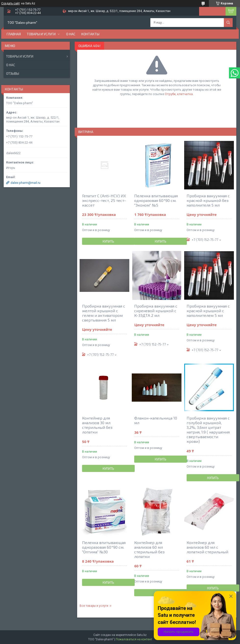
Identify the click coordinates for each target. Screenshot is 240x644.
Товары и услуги (41, 34)
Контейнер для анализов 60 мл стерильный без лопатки (149, 549)
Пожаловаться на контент (134, 639)
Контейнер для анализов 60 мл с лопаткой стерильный (207, 547)
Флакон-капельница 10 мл (156, 420)
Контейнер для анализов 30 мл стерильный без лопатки (97, 425)
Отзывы (13, 74)
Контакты (90, 34)
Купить (108, 241)
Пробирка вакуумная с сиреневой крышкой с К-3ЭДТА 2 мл (156, 311)
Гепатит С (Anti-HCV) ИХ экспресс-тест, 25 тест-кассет (104, 200)
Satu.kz (142, 635)
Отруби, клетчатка (179, 94)
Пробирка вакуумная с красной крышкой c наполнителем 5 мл (208, 311)
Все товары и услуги (94, 606)
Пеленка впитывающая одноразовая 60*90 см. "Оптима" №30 (104, 547)
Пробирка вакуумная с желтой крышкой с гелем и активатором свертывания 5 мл (104, 313)
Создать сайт (11, 3)
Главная (14, 34)
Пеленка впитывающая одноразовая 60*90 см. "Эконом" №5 (156, 200)
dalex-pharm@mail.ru (25, 183)
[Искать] (228, 23)
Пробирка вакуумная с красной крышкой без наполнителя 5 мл (208, 200)
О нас (71, 34)
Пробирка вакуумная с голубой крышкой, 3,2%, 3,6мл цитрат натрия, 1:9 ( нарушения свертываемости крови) (208, 430)
